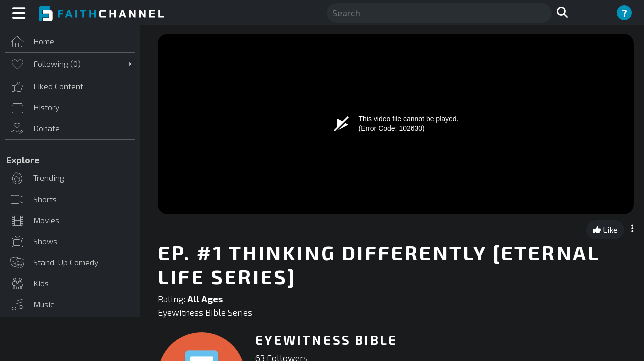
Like (605, 229)
